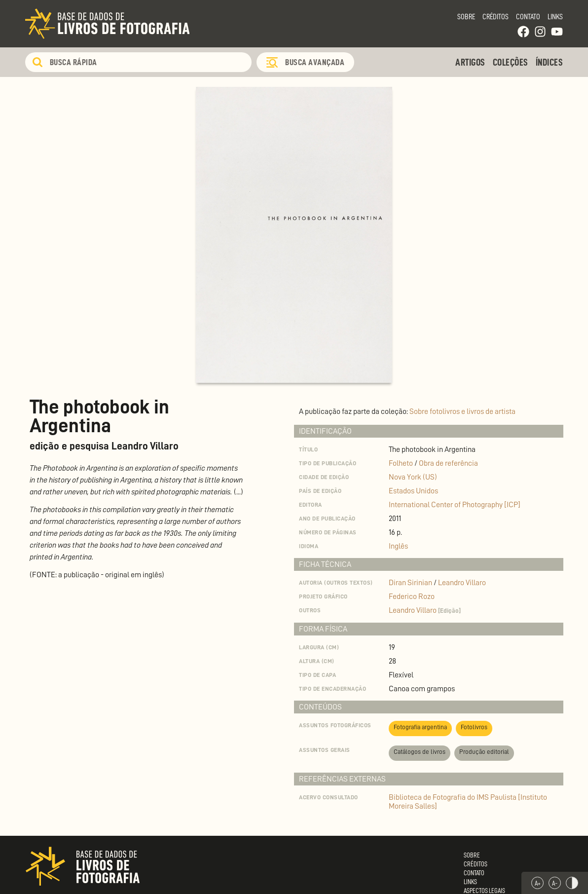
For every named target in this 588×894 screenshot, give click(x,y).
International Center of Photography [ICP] (455, 505)
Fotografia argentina (420, 727)
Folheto (401, 463)
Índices (550, 62)
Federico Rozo (412, 596)
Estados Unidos (413, 491)
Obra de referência (448, 463)
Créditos (496, 17)
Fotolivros (474, 727)
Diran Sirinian (411, 583)
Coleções (511, 62)
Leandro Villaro (462, 583)
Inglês (398, 546)
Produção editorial (484, 752)
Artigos (470, 62)
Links (555, 17)
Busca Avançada (315, 62)
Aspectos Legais (484, 891)
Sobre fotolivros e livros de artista (462, 411)
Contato (528, 17)
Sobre (466, 17)
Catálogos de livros (420, 752)
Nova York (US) (413, 477)
